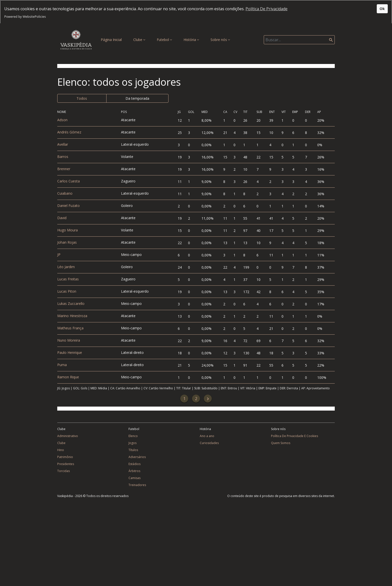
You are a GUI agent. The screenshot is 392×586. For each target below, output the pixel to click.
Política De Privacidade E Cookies (294, 436)
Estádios (134, 464)
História (191, 40)
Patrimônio (65, 457)
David (62, 218)
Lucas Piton (67, 291)
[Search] (299, 40)
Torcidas (63, 471)
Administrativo (68, 436)
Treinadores (137, 485)
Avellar (63, 144)
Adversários (137, 457)
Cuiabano (65, 193)
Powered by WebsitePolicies (25, 16)
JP (59, 255)
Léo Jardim (66, 267)
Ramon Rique (68, 377)
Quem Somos (281, 443)
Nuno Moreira (69, 340)
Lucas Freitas (68, 279)
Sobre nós (220, 40)
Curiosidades (209, 443)
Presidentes (66, 464)
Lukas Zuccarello (71, 303)
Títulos (133, 450)
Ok (382, 9)
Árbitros (134, 471)
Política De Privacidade (266, 9)
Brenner (64, 169)
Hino (61, 450)
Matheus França (70, 328)
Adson (62, 120)
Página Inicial (112, 39)
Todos (82, 98)
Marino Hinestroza (72, 316)
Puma (62, 365)
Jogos (132, 443)
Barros (63, 157)
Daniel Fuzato (68, 206)
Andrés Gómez (69, 132)
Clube (139, 40)
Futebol (164, 40)
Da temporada (137, 98)
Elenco (133, 436)
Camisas (134, 478)
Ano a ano (207, 436)
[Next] (208, 399)
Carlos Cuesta (68, 181)
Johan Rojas (67, 242)
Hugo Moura (67, 230)
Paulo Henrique (70, 352)
